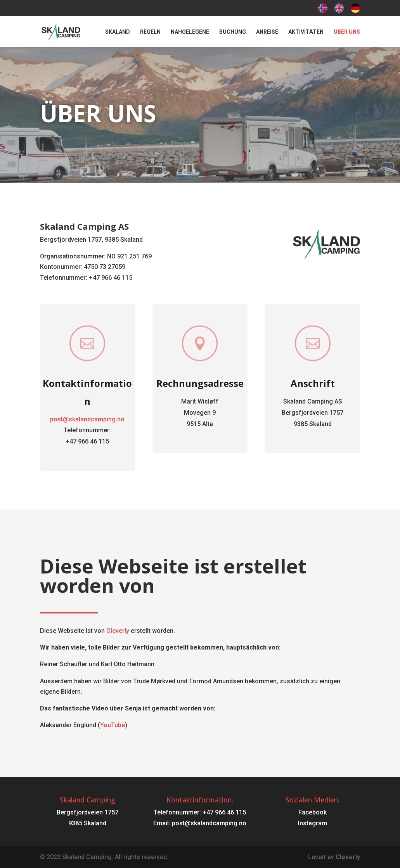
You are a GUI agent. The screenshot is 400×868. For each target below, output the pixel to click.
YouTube (113, 725)
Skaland (118, 32)
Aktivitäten (306, 32)
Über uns (347, 32)
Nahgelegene (190, 32)
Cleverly (118, 631)
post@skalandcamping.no (95, 419)
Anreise (267, 32)
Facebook (313, 812)
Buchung (233, 32)
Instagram (313, 823)
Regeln (150, 32)
